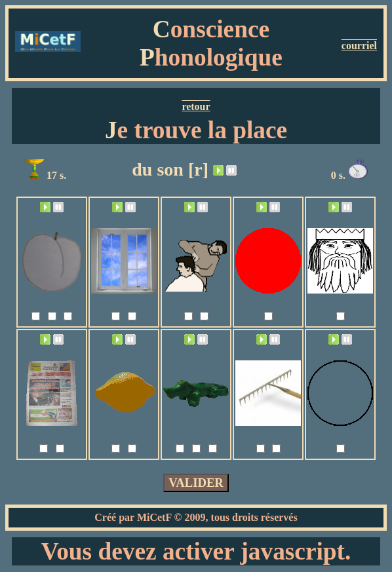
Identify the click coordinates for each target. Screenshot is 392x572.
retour (196, 106)
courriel (359, 46)
